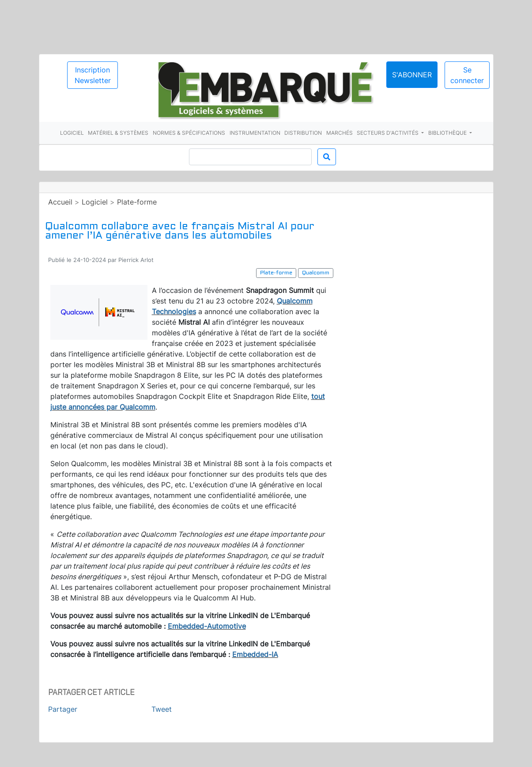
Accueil (60, 202)
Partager (63, 709)
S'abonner (412, 75)
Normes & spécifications (189, 133)
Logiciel (72, 133)
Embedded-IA (255, 654)
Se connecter (467, 75)
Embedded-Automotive (207, 626)
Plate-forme (137, 202)
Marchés (340, 133)
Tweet (162, 709)
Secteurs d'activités (388, 133)
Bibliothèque (448, 133)
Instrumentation (255, 133)
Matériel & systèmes (118, 133)
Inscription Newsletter (93, 75)
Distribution (303, 133)
